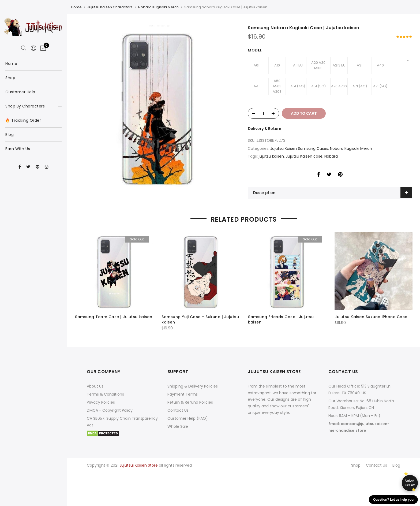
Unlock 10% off (410, 483)
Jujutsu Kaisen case (304, 156)
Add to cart (304, 113)
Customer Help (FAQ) (188, 418)
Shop (356, 465)
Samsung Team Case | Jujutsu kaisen (114, 317)
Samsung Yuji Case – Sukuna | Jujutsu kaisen (200, 319)
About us (95, 386)
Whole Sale (178, 426)
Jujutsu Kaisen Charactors (110, 7)
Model (255, 50)
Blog (396, 465)
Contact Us (178, 410)
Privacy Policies (101, 402)
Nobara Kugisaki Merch (158, 7)
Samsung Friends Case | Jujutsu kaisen (281, 319)
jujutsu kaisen (271, 156)
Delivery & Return (265, 129)
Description (264, 193)
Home (76, 7)
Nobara (331, 156)
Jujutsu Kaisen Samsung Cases (299, 148)
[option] (157, 107)
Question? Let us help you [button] (393, 500)
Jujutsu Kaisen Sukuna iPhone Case (371, 317)
